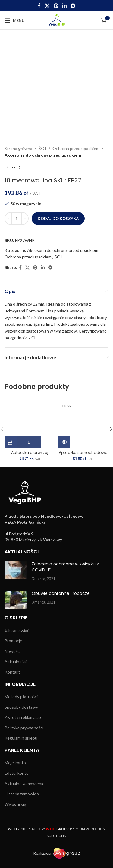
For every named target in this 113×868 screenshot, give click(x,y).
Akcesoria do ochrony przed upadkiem (43, 155)
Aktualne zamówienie (25, 784)
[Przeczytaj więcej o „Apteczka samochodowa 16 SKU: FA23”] (64, 442)
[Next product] (20, 168)
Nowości (13, 651)
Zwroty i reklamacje (23, 717)
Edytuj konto (17, 773)
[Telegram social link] (73, 6)
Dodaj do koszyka (58, 219)
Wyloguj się (15, 804)
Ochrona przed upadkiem (76, 148)
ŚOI (42, 148)
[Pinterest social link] (56, 6)
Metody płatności (21, 696)
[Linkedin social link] (64, 6)
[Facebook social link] (39, 6)
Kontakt (12, 672)
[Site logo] (56, 20)
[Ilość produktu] (17, 219)
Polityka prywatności (24, 728)
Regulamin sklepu (21, 738)
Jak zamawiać (17, 630)
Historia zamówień (22, 794)
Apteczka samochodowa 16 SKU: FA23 (83, 455)
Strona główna (18, 148)
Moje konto (15, 763)
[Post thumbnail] (16, 571)
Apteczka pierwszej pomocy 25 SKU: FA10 (30, 455)
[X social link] (47, 6)
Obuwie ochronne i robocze (61, 593)
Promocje (13, 641)
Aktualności (16, 661)
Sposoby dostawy (21, 707)
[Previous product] (8, 168)
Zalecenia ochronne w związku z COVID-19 (65, 567)
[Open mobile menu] (15, 20)
